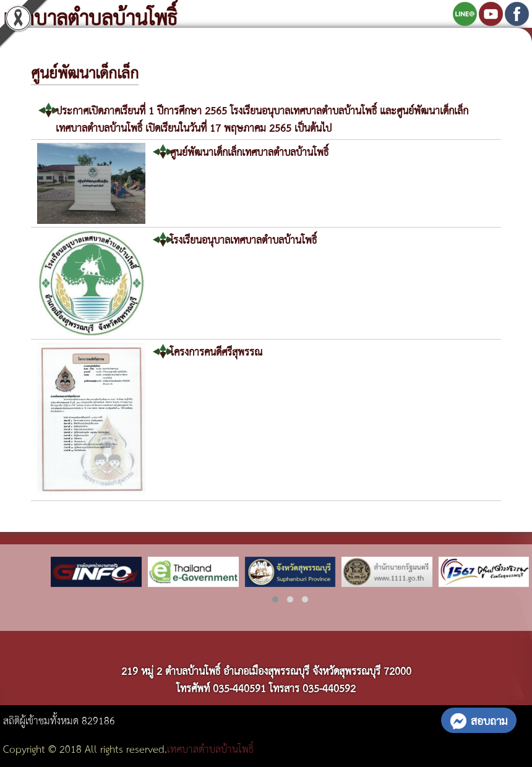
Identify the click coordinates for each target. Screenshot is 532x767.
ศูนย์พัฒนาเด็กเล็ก (85, 72)
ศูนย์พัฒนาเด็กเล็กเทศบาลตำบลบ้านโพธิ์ (249, 151)
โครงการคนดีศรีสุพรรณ (216, 351)
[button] (275, 599)
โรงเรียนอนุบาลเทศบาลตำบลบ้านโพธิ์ (243, 239)
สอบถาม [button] (479, 720)
